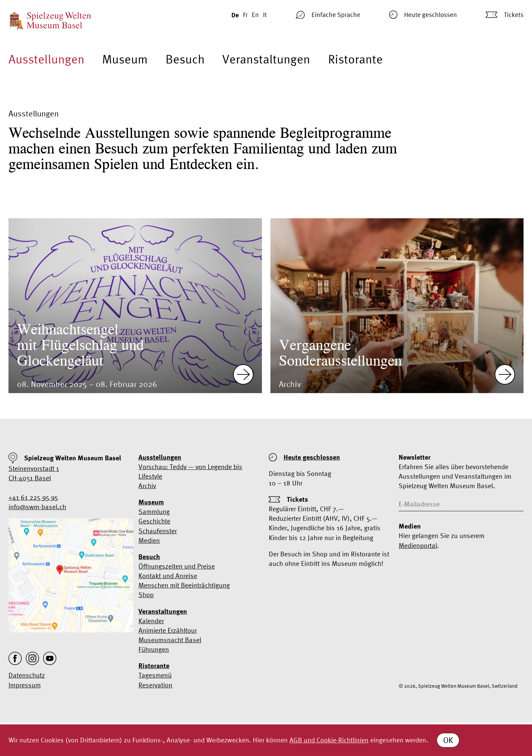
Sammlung (154, 511)
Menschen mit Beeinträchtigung (184, 585)
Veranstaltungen (266, 59)
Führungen (154, 649)
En (255, 15)
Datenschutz (27, 675)
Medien (149, 540)
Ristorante (355, 59)
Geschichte (154, 521)
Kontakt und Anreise (168, 576)
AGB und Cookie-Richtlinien (329, 740)
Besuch (185, 59)
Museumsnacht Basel (170, 640)
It (265, 15)
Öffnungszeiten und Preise (177, 566)
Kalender (151, 621)
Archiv (147, 486)
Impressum (25, 685)
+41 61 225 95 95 (33, 497)
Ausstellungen (46, 59)
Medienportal (418, 545)
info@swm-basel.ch (37, 507)
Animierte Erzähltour (168, 630)
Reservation (155, 685)
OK (448, 740)
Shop (146, 595)
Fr (245, 15)
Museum (125, 59)
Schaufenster (158, 531)
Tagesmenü (155, 675)
